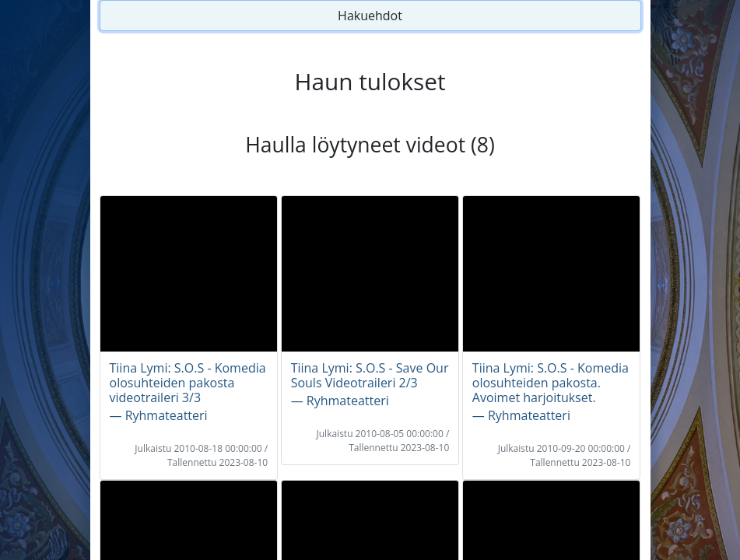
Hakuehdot (370, 16)
